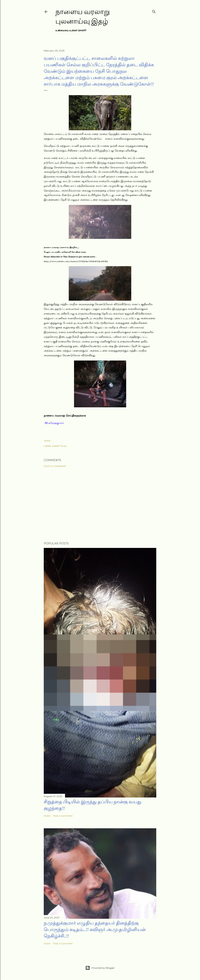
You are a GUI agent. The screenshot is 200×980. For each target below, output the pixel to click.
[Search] (154, 11)
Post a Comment (55, 466)
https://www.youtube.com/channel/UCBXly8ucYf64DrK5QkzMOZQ (76, 261)
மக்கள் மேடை (60, 446)
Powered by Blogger (100, 968)
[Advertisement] (100, 505)
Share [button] (47, 441)
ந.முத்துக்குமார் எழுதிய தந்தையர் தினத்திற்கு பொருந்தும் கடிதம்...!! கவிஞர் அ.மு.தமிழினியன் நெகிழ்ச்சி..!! (95, 929)
